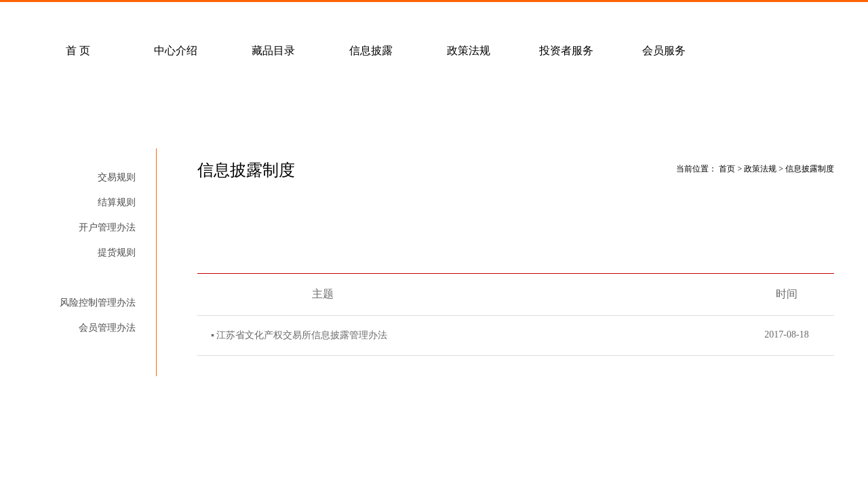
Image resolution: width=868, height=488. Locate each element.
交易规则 (117, 177)
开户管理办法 (107, 227)
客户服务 (203, 18)
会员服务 (664, 50)
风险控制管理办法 (98, 303)
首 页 (78, 50)
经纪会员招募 (300, 18)
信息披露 (371, 50)
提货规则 (117, 252)
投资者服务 (566, 50)
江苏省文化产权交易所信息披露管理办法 (302, 335)
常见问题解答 (105, 18)
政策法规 (469, 50)
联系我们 (398, 18)
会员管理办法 (107, 328)
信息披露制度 (107, 278)
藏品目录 (273, 50)
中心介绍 (176, 50)
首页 (727, 169)
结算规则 (117, 202)
